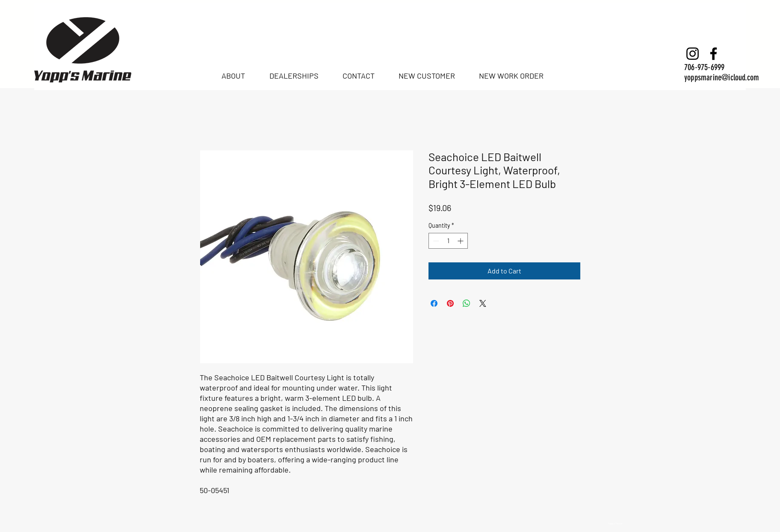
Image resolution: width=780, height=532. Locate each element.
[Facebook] (714, 54)
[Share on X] (483, 303)
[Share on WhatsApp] (467, 303)
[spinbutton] (448, 241)
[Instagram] (693, 54)
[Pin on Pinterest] (450, 303)
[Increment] (461, 241)
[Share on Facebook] (434, 303)
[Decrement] (435, 241)
